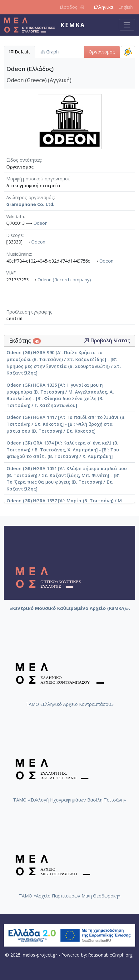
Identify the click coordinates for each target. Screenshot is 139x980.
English (126, 7)
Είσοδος (72, 7)
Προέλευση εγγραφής (29, 312)
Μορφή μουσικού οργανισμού (38, 179)
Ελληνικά (104, 7)
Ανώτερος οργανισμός (30, 197)
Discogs (15, 235)
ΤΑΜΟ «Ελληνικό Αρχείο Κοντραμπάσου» (70, 704)
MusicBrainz (19, 254)
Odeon (40, 223)
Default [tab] (20, 52)
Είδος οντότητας (24, 160)
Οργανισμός (102, 52)
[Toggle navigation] (127, 25)
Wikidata (15, 216)
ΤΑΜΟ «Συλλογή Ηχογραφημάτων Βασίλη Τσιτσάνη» (70, 800)
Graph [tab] (50, 52)
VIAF (11, 273)
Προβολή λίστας (107, 341)
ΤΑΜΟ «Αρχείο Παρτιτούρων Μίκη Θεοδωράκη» (70, 896)
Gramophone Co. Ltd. (30, 204)
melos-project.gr (40, 955)
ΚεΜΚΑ (73, 25)
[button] (87, 340)
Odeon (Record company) (64, 280)
